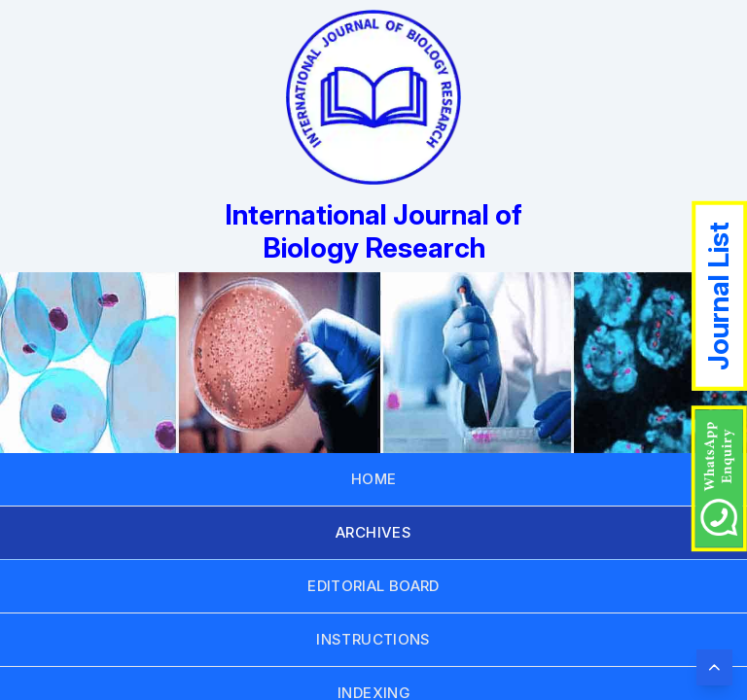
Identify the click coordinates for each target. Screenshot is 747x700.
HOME (374, 479)
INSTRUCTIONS (373, 639)
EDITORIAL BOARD (373, 586)
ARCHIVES (373, 532)
